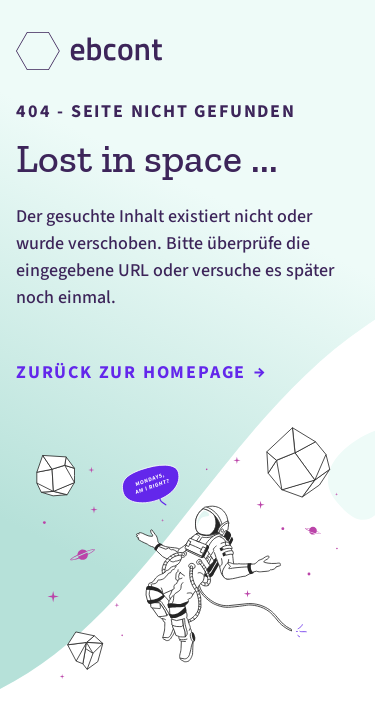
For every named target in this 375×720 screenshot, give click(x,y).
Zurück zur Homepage (140, 372)
